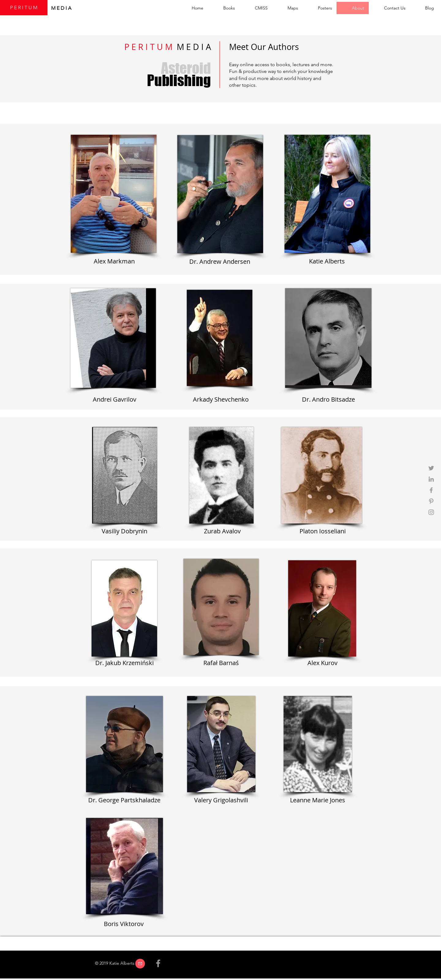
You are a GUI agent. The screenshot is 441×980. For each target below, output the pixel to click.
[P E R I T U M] (24, 8)
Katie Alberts (327, 261)
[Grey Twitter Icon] (431, 468)
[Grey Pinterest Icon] (431, 501)
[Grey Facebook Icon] (431, 490)
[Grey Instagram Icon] (431, 512)
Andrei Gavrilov (115, 399)
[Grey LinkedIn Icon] (431, 479)
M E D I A (62, 8)
